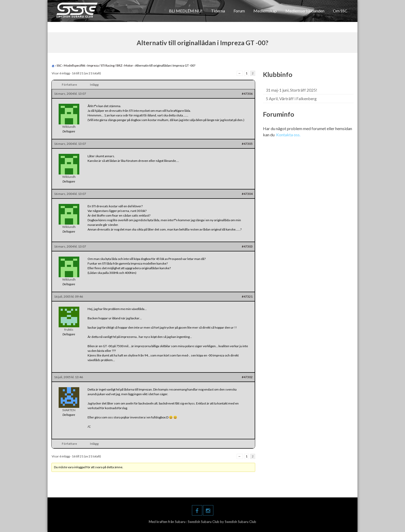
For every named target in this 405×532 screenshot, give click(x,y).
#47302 (247, 377)
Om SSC (340, 11)
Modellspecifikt (75, 65)
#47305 (247, 144)
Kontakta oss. (288, 135)
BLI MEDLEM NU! (186, 11)
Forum (239, 11)
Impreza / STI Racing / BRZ (105, 65)
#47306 (247, 94)
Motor (129, 65)
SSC (59, 65)
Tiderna (218, 11)
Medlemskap (265, 11)
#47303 (247, 246)
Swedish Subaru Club (204, 522)
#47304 (247, 194)
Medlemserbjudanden (305, 11)
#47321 (247, 296)
